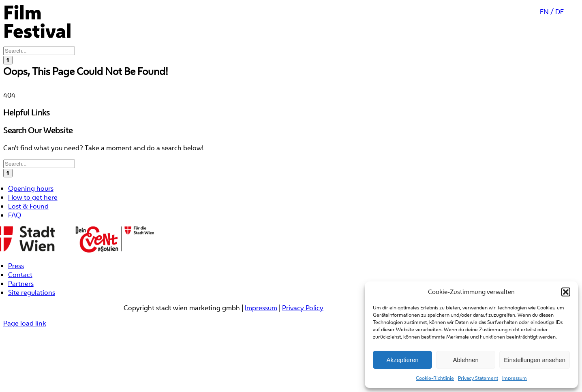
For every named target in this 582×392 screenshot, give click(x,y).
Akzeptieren (402, 360)
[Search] (8, 202)
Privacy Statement (478, 378)
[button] (566, 292)
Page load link (25, 352)
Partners (21, 312)
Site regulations (32, 321)
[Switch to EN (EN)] (547, 56)
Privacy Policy (303, 337)
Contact (20, 303)
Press (16, 294)
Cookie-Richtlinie (435, 378)
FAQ (15, 244)
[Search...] (39, 193)
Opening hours (31, 217)
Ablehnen (465, 360)
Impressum (515, 378)
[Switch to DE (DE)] (560, 56)
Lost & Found (28, 235)
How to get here (33, 226)
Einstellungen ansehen (535, 360)
